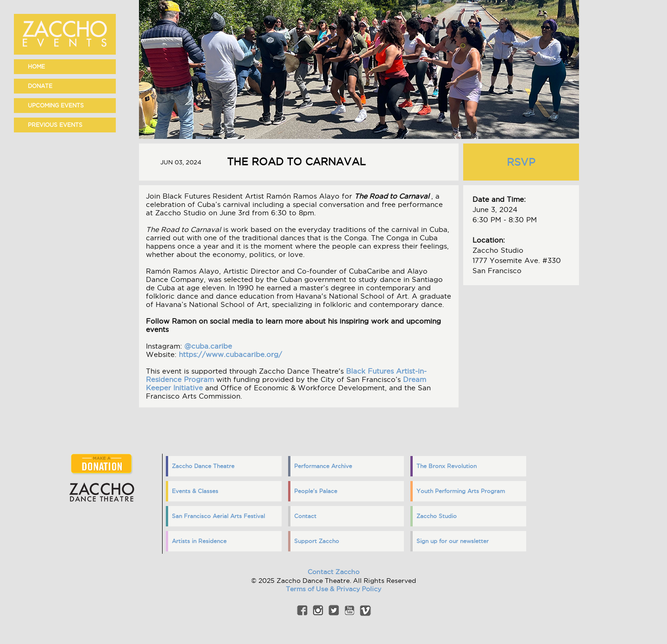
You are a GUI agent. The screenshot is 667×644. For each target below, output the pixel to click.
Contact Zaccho (333, 572)
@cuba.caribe (208, 346)
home (36, 66)
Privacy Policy (359, 589)
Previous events (55, 125)
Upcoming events (56, 105)
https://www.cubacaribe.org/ (230, 354)
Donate (40, 86)
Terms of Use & (311, 589)
